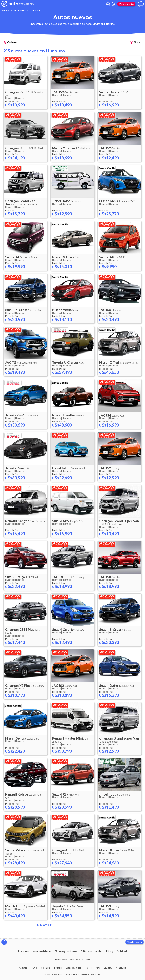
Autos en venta (21, 10)
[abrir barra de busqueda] (108, 4)
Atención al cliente (42, 951)
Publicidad (122, 951)
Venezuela (121, 968)
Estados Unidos (74, 968)
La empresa (24, 951)
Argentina (24, 968)
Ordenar (11, 43)
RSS (88, 960)
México (88, 968)
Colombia (46, 968)
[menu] (141, 4)
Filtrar (135, 42)
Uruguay (108, 968)
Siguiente (45, 925)
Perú (98, 968)
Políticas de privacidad (92, 951)
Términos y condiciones (66, 951)
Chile (35, 968)
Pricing (110, 951)
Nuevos (6, 10)
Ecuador (58, 968)
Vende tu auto (126, 4)
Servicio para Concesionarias (69, 960)
